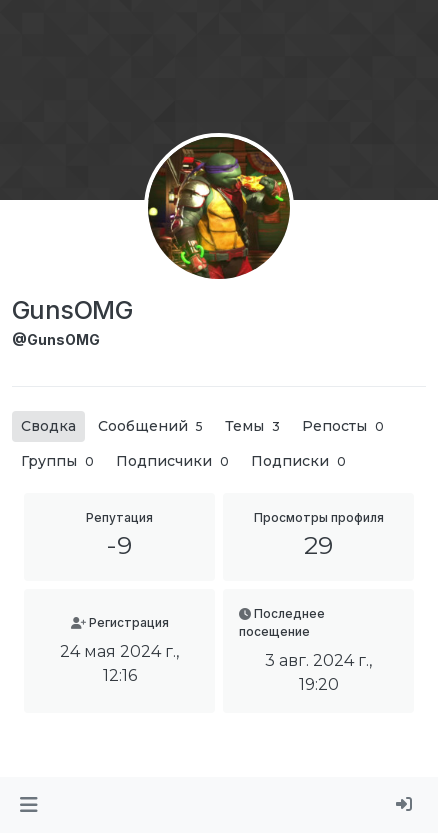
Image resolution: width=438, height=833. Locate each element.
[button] (28, 805)
